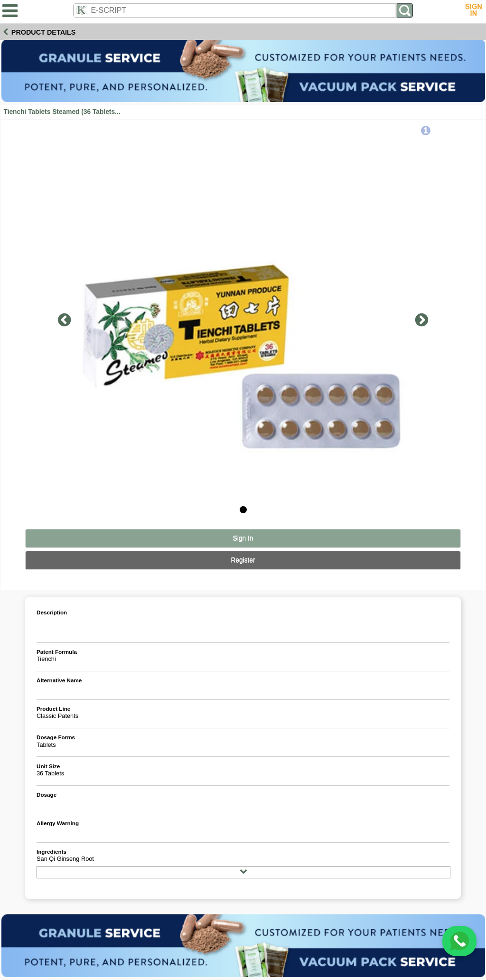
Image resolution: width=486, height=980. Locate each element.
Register (243, 560)
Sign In (243, 538)
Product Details (44, 32)
